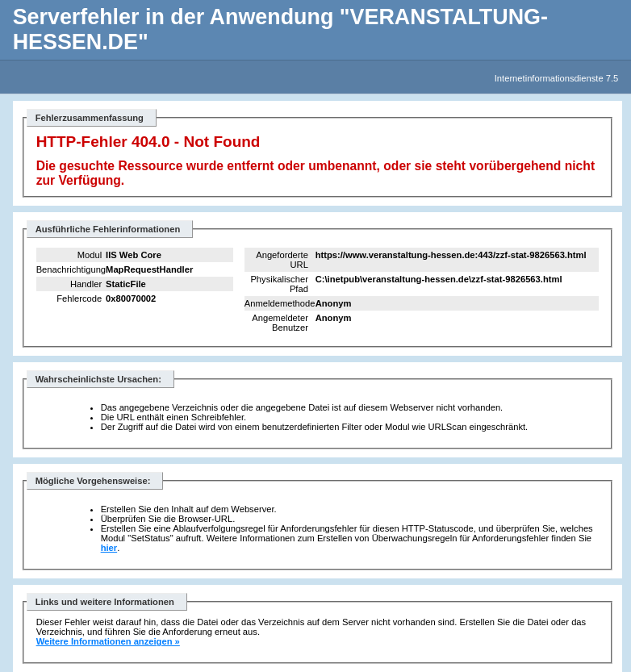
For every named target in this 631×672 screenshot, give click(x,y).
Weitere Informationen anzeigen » (108, 641)
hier (109, 548)
